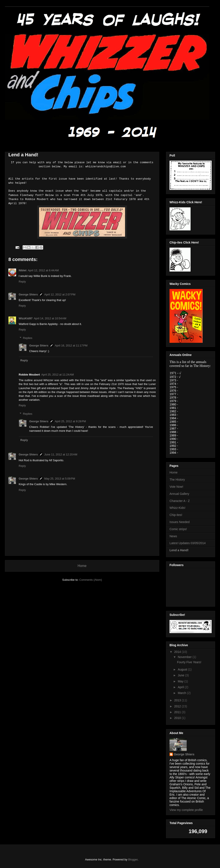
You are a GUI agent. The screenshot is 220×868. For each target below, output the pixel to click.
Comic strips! (178, 529)
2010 (178, 718)
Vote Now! (176, 487)
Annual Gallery (179, 494)
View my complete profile (186, 810)
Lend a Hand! (179, 550)
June (181, 675)
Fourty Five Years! (189, 662)
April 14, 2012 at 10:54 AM (50, 318)
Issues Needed (180, 522)
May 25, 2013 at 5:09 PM (60, 479)
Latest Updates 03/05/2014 (188, 543)
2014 (178, 652)
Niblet (23, 270)
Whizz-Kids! (177, 508)
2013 (178, 700)
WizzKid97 (26, 318)
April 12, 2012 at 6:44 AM (43, 270)
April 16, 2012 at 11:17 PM (71, 345)
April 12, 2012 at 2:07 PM (60, 294)
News (173, 536)
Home (82, 566)
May (181, 681)
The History (177, 480)
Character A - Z (180, 501)
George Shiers (28, 294)
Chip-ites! (176, 515)
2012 (178, 706)
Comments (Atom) (91, 580)
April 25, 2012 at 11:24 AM (57, 375)
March (182, 693)
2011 (178, 712)
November (185, 657)
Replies (28, 338)
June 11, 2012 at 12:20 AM (61, 454)
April (181, 687)
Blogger (133, 859)
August (183, 669)
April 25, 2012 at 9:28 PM (70, 421)
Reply (22, 282)
